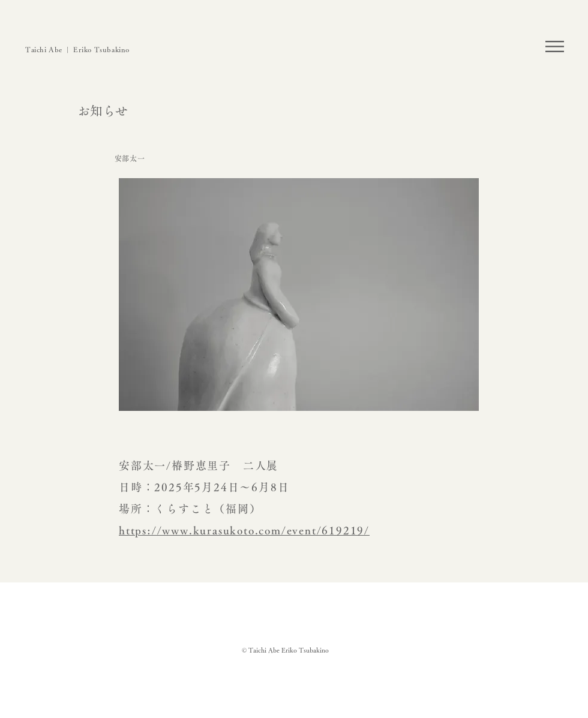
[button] (555, 46)
